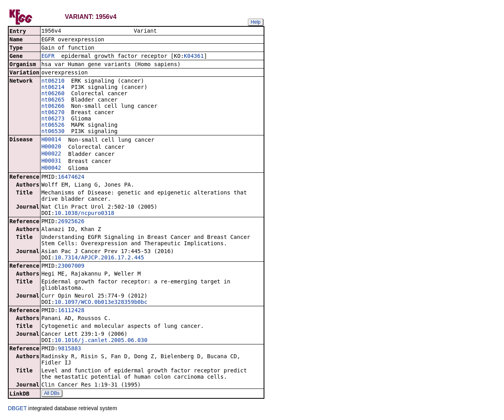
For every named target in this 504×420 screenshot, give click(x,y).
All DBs (52, 394)
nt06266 (53, 107)
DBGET (17, 409)
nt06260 (53, 94)
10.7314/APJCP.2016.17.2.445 (100, 258)
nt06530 (53, 132)
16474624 (71, 178)
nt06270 (53, 113)
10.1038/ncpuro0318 (85, 214)
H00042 (51, 168)
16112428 (71, 311)
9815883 (69, 349)
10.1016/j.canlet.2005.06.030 (101, 341)
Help (256, 22)
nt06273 (53, 119)
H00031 (51, 161)
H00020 (51, 147)
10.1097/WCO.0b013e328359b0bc (101, 303)
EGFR (48, 57)
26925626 (71, 222)
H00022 (51, 154)
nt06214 (53, 88)
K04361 (194, 57)
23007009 (71, 266)
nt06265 (53, 100)
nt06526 (53, 126)
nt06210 (53, 81)
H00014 (51, 140)
